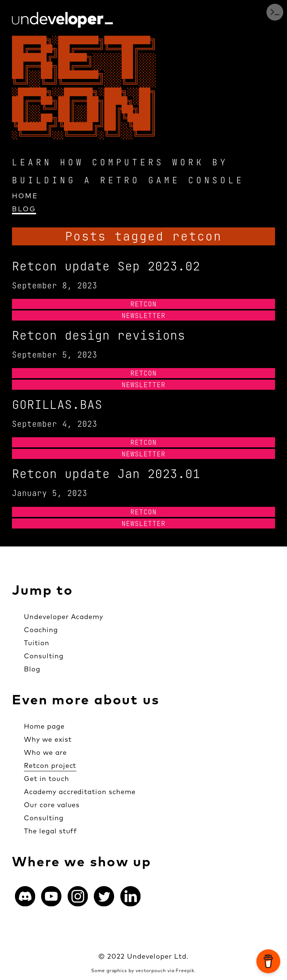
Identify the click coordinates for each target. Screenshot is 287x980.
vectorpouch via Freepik (165, 970)
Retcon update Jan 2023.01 (106, 474)
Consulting (44, 656)
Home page (44, 726)
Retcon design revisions (99, 335)
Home (25, 196)
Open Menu (275, 12)
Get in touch (47, 779)
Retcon (144, 304)
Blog (24, 209)
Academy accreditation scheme (80, 792)
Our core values (52, 805)
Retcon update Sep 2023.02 (106, 266)
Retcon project (50, 765)
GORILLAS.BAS (57, 405)
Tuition (37, 643)
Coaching (41, 630)
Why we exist (48, 739)
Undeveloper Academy (64, 617)
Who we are (45, 752)
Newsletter (143, 316)
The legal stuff (50, 831)
